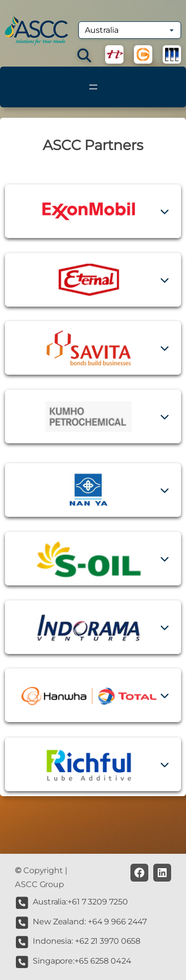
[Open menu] (93, 87)
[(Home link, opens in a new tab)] (36, 30)
